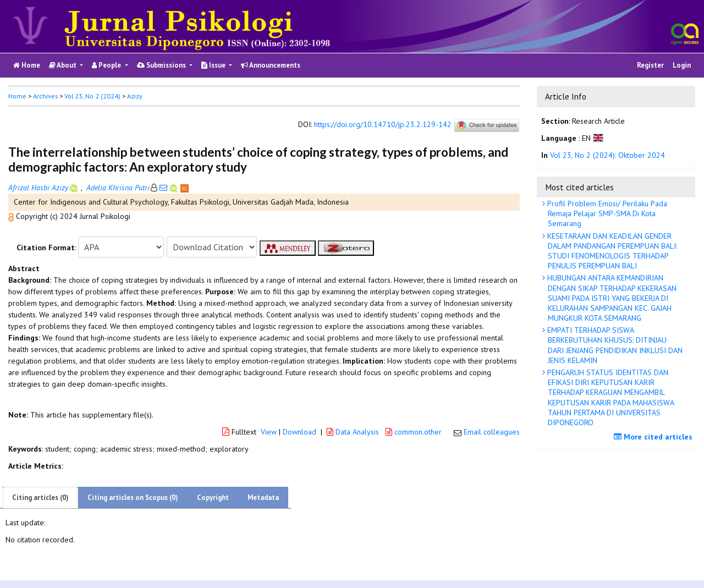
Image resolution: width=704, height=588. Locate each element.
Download (299, 432)
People (107, 65)
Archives (45, 96)
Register (650, 65)
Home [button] (17, 96)
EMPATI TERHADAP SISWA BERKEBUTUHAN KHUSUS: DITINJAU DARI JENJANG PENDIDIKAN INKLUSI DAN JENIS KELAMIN (614, 345)
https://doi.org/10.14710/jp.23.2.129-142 (383, 125)
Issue (214, 65)
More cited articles (654, 437)
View (269, 432)
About (64, 65)
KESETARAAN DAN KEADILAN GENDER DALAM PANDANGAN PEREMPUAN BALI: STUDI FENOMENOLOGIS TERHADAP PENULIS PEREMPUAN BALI (611, 251)
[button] (12, 216)
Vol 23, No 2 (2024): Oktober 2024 (607, 155)
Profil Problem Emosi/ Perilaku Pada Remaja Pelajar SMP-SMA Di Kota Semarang (606, 213)
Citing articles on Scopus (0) (133, 498)
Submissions (162, 65)
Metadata (263, 498)
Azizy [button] (135, 96)
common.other (415, 432)
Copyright (213, 498)
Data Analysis (354, 432)
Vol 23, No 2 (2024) (92, 96)
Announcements (271, 65)
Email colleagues (492, 432)
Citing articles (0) (40, 498)
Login (682, 65)
